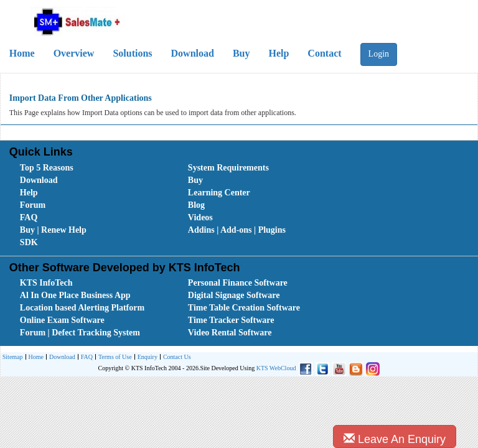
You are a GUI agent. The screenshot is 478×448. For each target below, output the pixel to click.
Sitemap (13, 357)
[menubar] (242, 205)
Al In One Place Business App (75, 295)
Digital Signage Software (234, 295)
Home (35, 357)
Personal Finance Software (238, 283)
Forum (33, 205)
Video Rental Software (230, 333)
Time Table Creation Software (244, 308)
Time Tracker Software (231, 320)
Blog (196, 205)
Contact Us (176, 357)
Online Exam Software (62, 320)
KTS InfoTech (46, 283)
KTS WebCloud (276, 368)
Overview (74, 53)
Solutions (132, 53)
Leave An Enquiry (395, 439)
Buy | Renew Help (53, 230)
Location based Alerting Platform (82, 308)
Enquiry (146, 357)
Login (379, 54)
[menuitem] (90, 168)
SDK (29, 242)
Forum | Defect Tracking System (80, 333)
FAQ (29, 217)
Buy (241, 53)
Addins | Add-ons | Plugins (237, 230)
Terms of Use (114, 357)
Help (279, 53)
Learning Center (219, 193)
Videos (200, 217)
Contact (324, 53)
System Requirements (228, 168)
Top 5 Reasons (47, 168)
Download (193, 53)
